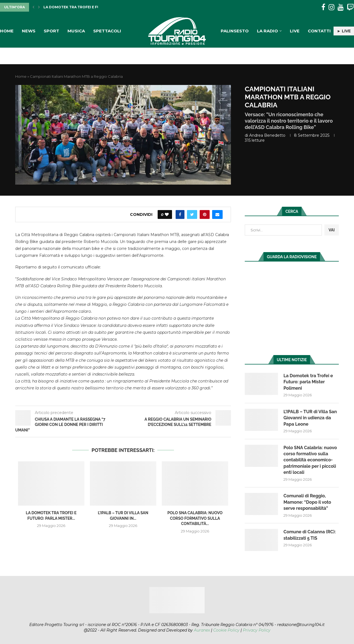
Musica (76, 31)
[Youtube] (341, 7)
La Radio (267, 31)
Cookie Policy (226, 630)
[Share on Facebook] (180, 214)
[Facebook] (323, 7)
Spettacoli (107, 31)
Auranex (202, 630)
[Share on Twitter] (192, 214)
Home (7, 31)
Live (295, 31)
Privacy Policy (257, 630)
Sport (51, 31)
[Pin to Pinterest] (205, 214)
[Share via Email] (217, 214)
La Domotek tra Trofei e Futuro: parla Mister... (92, 7)
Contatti (319, 31)
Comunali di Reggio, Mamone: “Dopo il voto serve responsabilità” (307, 502)
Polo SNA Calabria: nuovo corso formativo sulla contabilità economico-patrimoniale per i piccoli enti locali (310, 460)
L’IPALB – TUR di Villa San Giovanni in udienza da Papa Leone (310, 418)
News (29, 31)
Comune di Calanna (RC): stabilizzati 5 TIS (310, 535)
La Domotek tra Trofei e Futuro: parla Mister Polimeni (308, 382)
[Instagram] (331, 7)
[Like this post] (167, 214)
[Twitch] (350, 7)
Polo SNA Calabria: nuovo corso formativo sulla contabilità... (195, 518)
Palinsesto (235, 31)
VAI (332, 230)
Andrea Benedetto (267, 135)
